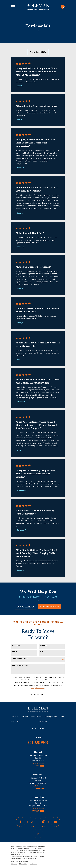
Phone (15, 652)
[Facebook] (21, 822)
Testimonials (43, 721)
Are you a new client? (20, 658)
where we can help (50, 607)
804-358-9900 (38, 742)
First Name (16, 645)
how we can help (25, 607)
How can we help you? (20, 665)
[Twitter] (32, 822)
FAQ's (62, 717)
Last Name (43, 645)
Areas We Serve (37, 717)
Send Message (38, 694)
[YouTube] (55, 822)
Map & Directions (38, 763)
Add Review (38, 52)
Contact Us (38, 728)
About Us (15, 717)
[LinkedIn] (38, 833)
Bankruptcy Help (51, 717)
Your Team (24, 717)
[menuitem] (14, 864)
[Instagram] (44, 822)
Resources (15, 721)
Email (42, 652)
